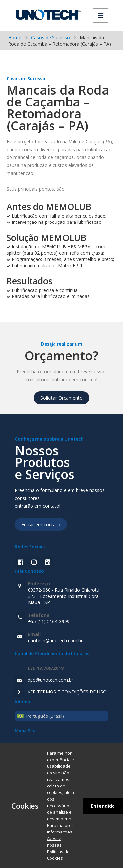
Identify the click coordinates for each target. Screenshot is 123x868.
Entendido (103, 806)
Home (15, 38)
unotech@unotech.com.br (68, 637)
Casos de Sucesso (51, 38)
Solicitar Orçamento (61, 398)
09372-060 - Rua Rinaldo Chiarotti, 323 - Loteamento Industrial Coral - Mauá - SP (68, 593)
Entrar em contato (41, 524)
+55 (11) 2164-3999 (68, 618)
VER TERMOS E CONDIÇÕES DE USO (67, 692)
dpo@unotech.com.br (50, 680)
